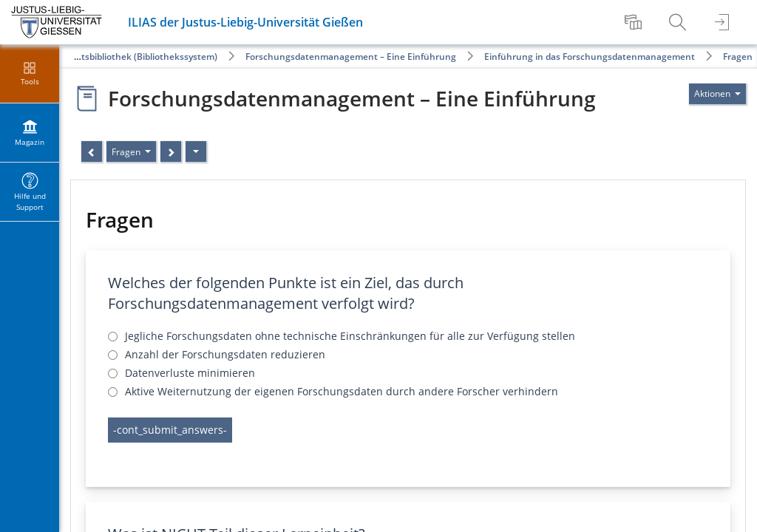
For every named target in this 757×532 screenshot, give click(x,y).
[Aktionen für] (717, 94)
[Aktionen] (196, 151)
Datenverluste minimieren (190, 373)
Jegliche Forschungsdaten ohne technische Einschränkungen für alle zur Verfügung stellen (350, 336)
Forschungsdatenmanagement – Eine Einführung (351, 57)
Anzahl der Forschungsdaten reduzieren (225, 354)
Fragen (738, 57)
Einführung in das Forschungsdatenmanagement (590, 57)
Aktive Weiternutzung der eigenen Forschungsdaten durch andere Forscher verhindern (342, 391)
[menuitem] (635, 22)
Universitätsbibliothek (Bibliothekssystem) (128, 57)
